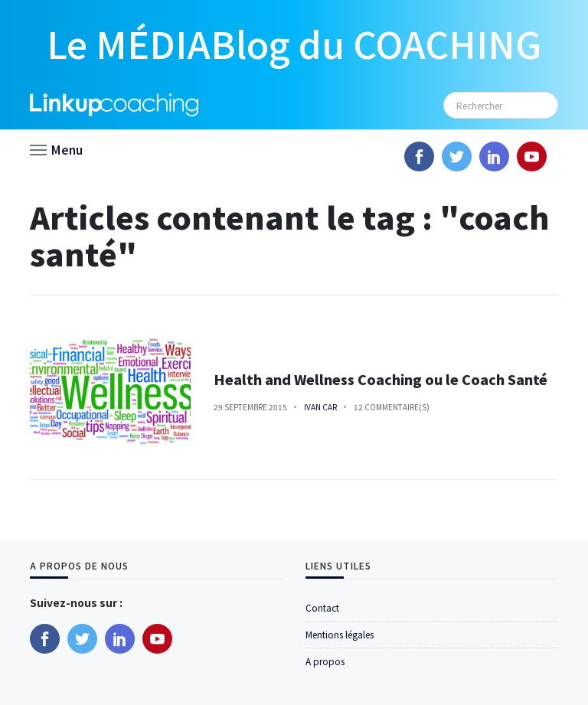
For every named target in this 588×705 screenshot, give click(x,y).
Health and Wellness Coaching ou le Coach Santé (381, 379)
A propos (325, 661)
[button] (56, 149)
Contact (322, 607)
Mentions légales (340, 634)
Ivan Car (320, 407)
